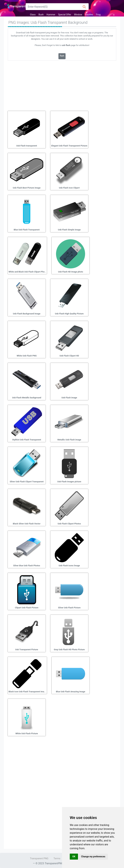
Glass (33, 15)
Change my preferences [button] (93, 857)
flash (62, 56)
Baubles (89, 15)
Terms (57, 858)
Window (78, 15)
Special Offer (65, 15)
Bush (41, 15)
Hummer (51, 15)
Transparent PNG (39, 858)
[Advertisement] (62, 85)
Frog (98, 15)
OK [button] (74, 857)
